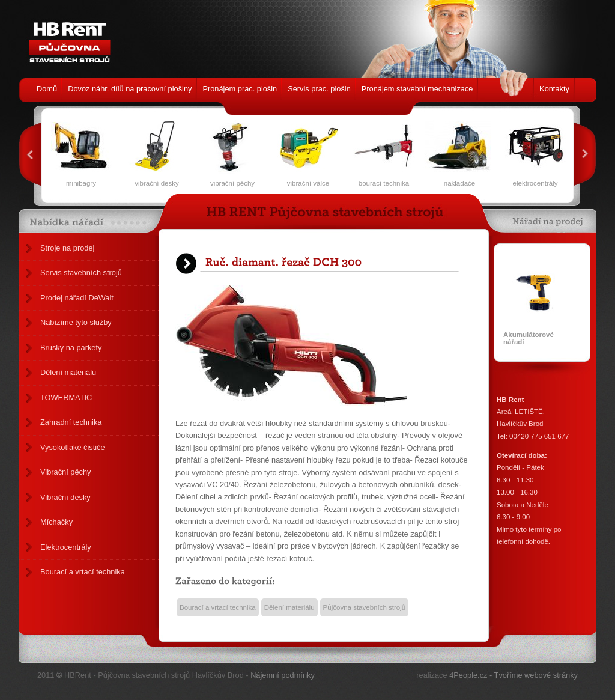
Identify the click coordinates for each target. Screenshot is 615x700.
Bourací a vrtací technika (83, 572)
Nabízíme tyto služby (76, 322)
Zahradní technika (71, 422)
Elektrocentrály (66, 547)
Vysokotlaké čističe (73, 447)
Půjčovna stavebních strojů (365, 607)
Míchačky (56, 522)
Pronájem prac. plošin (240, 89)
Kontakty (554, 89)
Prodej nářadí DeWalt (77, 298)
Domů (47, 89)
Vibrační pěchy (65, 472)
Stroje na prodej (67, 248)
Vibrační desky (65, 497)
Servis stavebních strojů (81, 272)
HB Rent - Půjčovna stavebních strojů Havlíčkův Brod (66, 36)
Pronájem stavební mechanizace (417, 89)
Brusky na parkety (71, 348)
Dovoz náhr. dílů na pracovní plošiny (130, 89)
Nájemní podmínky (283, 675)
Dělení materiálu (68, 372)
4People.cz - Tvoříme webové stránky (514, 675)
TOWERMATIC (66, 397)
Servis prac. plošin (319, 89)
